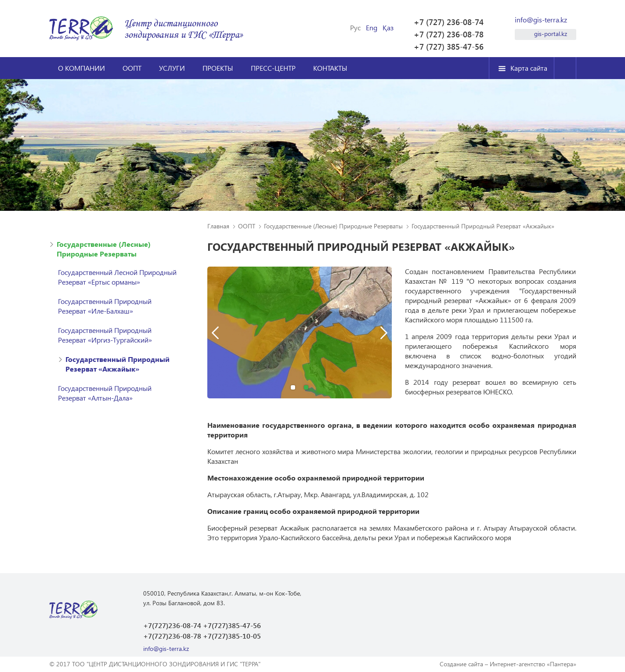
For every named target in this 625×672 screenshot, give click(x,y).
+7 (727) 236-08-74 (449, 22)
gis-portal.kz (551, 34)
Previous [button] (215, 332)
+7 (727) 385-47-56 (449, 47)
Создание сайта (461, 664)
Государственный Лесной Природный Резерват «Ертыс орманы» (117, 277)
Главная (218, 226)
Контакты (330, 68)
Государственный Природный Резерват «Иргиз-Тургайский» (105, 335)
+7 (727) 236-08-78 (449, 34)
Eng (372, 28)
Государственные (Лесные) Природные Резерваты (104, 249)
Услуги (172, 68)
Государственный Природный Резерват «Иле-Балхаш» (105, 306)
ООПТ (132, 68)
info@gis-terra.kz (541, 20)
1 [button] (293, 387)
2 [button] (306, 387)
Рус (355, 28)
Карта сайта (529, 68)
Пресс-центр (273, 68)
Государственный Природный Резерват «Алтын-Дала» (105, 393)
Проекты (218, 68)
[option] (300, 337)
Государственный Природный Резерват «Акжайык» (117, 364)
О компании (81, 68)
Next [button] (384, 332)
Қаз (388, 28)
